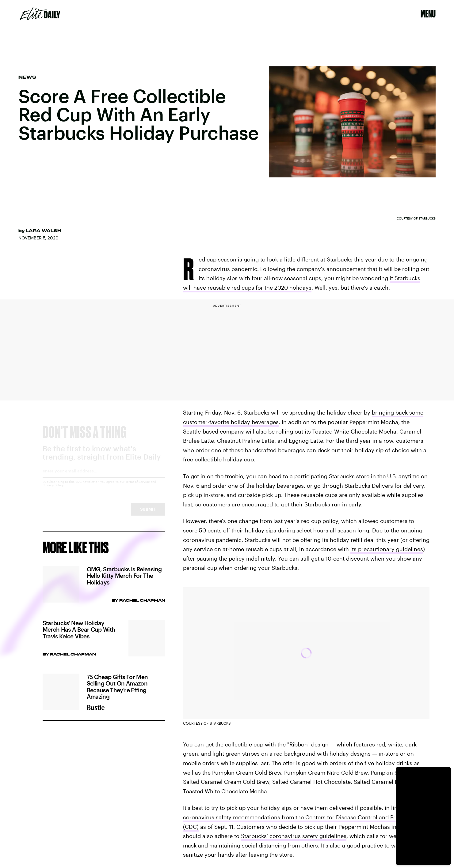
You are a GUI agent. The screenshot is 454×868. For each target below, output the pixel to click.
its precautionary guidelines (387, 549)
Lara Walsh (44, 231)
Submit (148, 515)
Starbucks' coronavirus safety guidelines (294, 836)
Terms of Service (138, 487)
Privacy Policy (53, 490)
